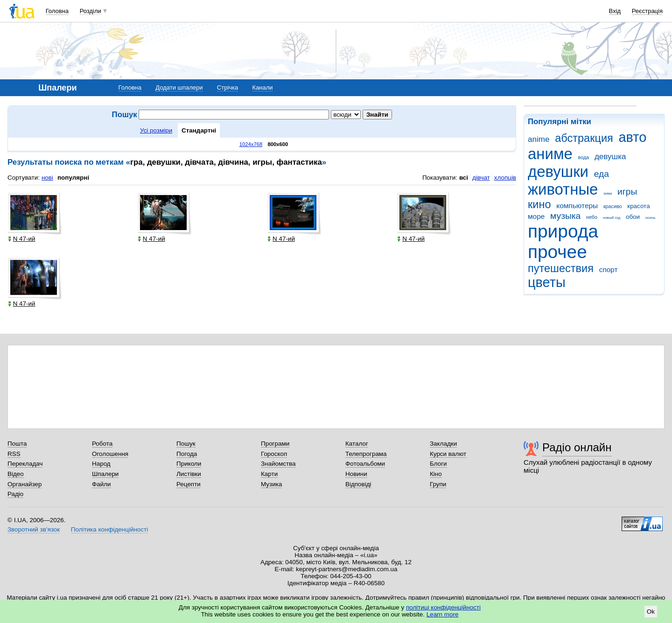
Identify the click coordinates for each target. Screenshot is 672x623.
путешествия (561, 268)
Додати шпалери (179, 87)
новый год (612, 218)
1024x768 (251, 144)
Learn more (443, 614)
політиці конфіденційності (443, 607)
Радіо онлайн (577, 447)
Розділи (91, 11)
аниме (550, 154)
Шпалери (105, 474)
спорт (609, 269)
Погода (187, 454)
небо (592, 217)
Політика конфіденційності (109, 529)
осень (651, 218)
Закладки (443, 444)
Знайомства (278, 464)
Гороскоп (274, 454)
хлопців (505, 178)
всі (464, 178)
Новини (356, 474)
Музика (271, 484)
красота (638, 206)
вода (584, 157)
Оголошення (110, 454)
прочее (557, 252)
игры (627, 192)
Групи (438, 484)
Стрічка (227, 87)
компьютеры (577, 206)
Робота (102, 444)
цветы (547, 282)
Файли (101, 484)
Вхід (615, 11)
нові (47, 178)
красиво (613, 206)
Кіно (436, 474)
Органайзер (24, 484)
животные (563, 189)
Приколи (189, 464)
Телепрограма (366, 454)
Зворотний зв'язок (34, 529)
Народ (101, 464)
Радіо (15, 494)
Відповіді (358, 484)
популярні (73, 178)
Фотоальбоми (365, 464)
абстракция (584, 138)
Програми (275, 444)
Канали (263, 87)
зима (608, 193)
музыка (565, 216)
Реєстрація (647, 11)
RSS (14, 454)
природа (563, 231)
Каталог (357, 444)
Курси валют (448, 454)
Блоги (438, 464)
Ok (651, 612)
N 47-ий (22, 239)
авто (633, 137)
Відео (16, 474)
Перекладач (25, 464)
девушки (558, 171)
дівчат (481, 178)
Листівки (189, 474)
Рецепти (189, 484)
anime (539, 139)
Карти (269, 474)
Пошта (17, 444)
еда (602, 174)
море (536, 216)
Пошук (186, 444)
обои (633, 217)
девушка (610, 157)
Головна (57, 11)
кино (539, 204)
